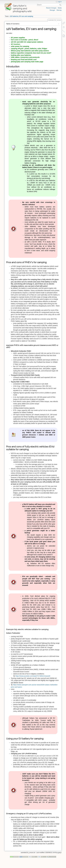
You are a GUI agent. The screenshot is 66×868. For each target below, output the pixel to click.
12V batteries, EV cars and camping (22, 16)
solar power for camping (20, 46)
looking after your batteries (21, 55)
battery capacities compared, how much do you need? (31, 53)
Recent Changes (51, 8)
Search (60, 5)
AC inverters (15, 44)
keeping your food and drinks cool (24, 60)
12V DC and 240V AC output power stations (27, 42)
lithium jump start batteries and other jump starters (30, 51)
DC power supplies (18, 38)
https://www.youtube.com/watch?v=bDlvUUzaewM (33, 676)
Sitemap (59, 10)
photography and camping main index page (27, 62)
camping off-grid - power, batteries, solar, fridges (29, 49)
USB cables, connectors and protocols (25, 57)
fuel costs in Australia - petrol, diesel (24, 40)
